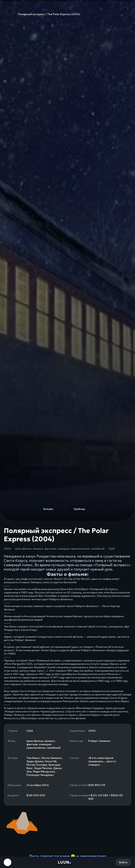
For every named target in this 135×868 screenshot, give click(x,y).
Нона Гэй (51, 761)
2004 (7, 549)
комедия (63, 549)
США (112, 549)
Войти (123, 862)
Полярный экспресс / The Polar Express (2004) (43, 12)
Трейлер (79, 509)
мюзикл (38, 549)
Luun (63, 862)
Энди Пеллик (43, 768)
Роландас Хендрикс (40, 775)
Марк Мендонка (44, 771)
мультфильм (23, 549)
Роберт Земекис (100, 741)
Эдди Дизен (35, 761)
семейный (98, 549)
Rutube (48, 509)
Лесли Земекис (52, 758)
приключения (80, 549)
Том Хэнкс (33, 758)
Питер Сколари (37, 765)
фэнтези (50, 549)
